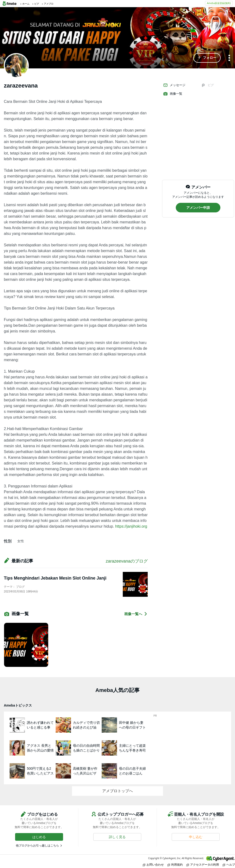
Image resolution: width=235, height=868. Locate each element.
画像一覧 (173, 94)
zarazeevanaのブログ (127, 561)
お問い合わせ (153, 865)
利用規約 (175, 865)
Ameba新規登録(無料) (219, 3)
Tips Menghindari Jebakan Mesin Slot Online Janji (55, 578)
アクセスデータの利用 (203, 865)
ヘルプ (229, 865)
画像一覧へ (136, 614)
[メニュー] (229, 58)
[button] (207, 58)
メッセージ (174, 85)
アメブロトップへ (117, 791)
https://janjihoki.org (131, 526)
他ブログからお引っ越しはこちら (37, 846)
